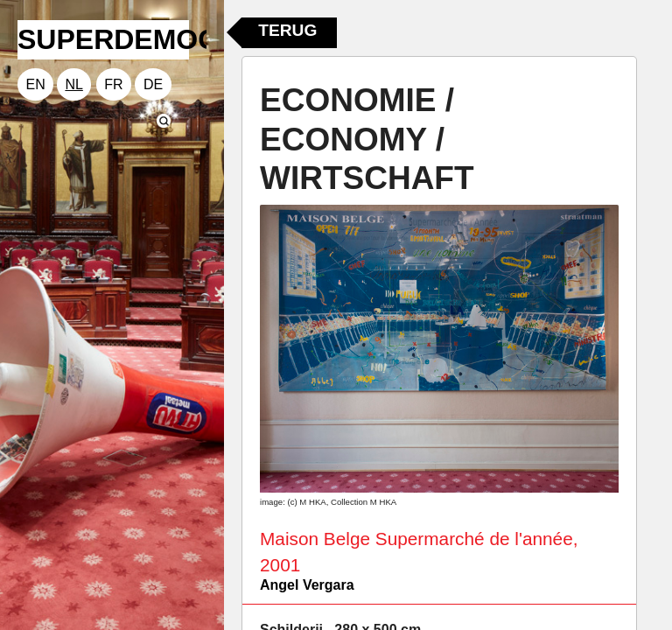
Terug (287, 30)
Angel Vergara (307, 585)
